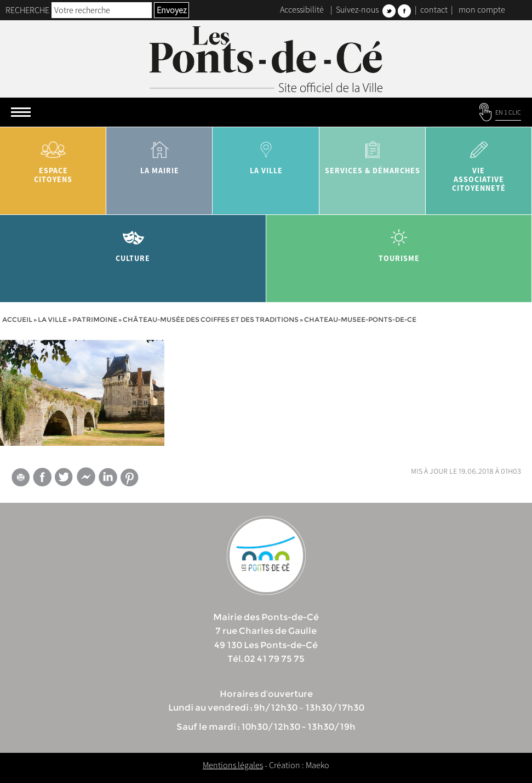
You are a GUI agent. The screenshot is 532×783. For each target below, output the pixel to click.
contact (434, 9)
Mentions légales (233, 765)
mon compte (482, 9)
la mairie (159, 154)
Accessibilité (302, 9)
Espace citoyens (53, 158)
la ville (266, 154)
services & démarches (373, 154)
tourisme (399, 242)
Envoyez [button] (171, 10)
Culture (133, 242)
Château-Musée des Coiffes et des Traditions (211, 319)
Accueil (17, 319)
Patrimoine (95, 319)
